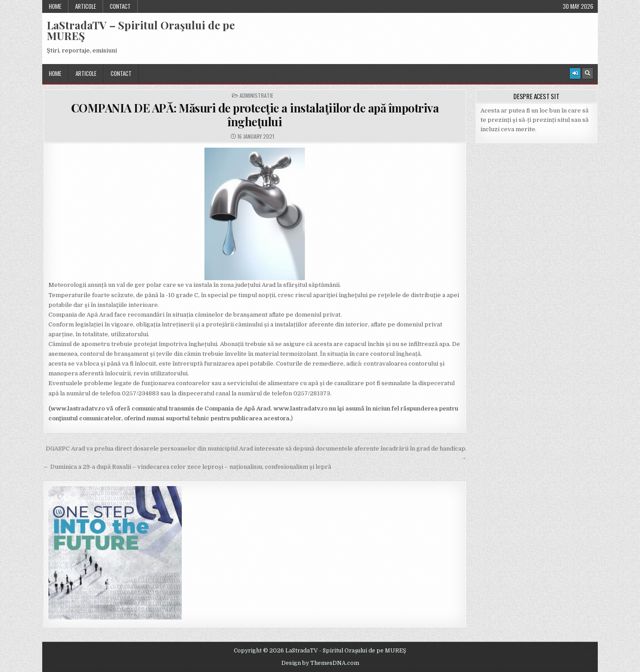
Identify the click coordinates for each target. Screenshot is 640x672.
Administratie (256, 96)
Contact (120, 6)
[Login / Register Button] (575, 73)
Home (55, 6)
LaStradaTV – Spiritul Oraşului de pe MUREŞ (141, 30)
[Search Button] (588, 73)
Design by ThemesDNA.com (320, 663)
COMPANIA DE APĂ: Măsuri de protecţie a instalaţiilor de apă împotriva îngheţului (255, 115)
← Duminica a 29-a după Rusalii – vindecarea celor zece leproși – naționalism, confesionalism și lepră (187, 467)
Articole (86, 6)
